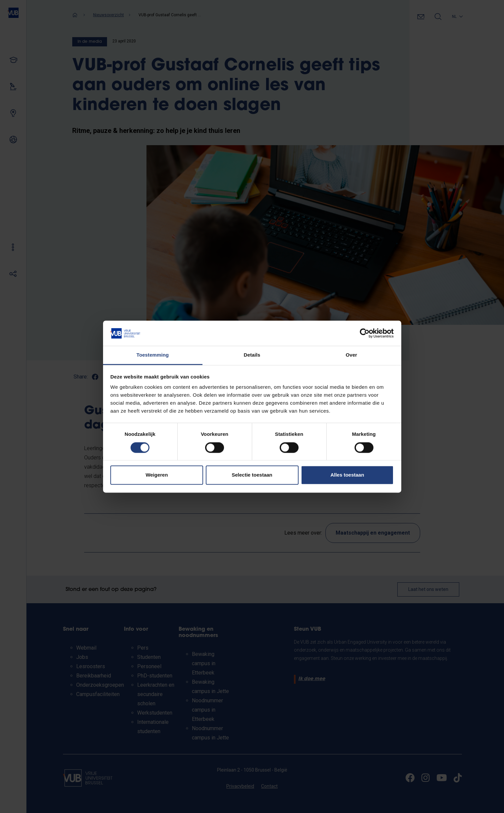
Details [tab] (252, 355)
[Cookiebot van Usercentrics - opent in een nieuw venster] (365, 333)
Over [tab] (351, 355)
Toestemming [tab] (153, 355)
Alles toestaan (347, 475)
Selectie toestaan (252, 475)
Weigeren (157, 475)
